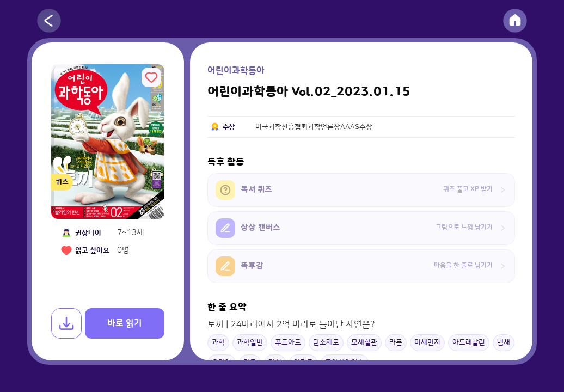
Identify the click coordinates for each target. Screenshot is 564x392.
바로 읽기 (125, 323)
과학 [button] (218, 342)
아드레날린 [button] (469, 342)
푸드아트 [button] (288, 342)
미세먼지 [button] (427, 342)
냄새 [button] (504, 342)
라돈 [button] (396, 342)
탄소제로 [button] (326, 342)
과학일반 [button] (250, 342)
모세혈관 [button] (364, 342)
